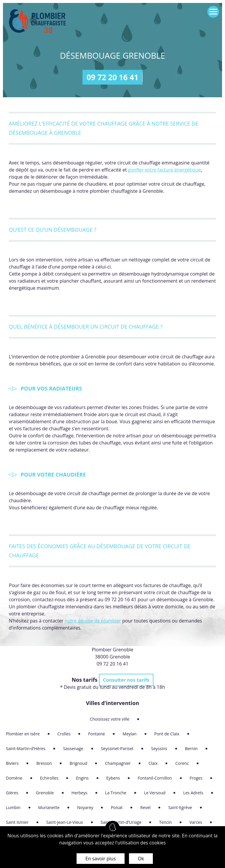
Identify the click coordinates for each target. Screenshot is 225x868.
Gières (12, 793)
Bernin (191, 748)
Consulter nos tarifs (126, 680)
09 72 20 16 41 (113, 77)
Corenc (182, 763)
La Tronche (116, 793)
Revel (145, 807)
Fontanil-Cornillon (155, 778)
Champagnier (118, 763)
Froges (196, 778)
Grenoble (45, 793)
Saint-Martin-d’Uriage (121, 822)
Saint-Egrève (180, 807)
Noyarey (85, 807)
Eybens (113, 778)
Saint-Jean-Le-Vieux (65, 822)
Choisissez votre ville (110, 719)
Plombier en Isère (23, 734)
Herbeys (80, 793)
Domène (14, 778)
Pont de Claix (167, 734)
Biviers (12, 763)
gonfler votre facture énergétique (165, 170)
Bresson (44, 763)
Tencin (165, 822)
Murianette (49, 807)
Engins (82, 778)
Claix (153, 763)
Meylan (129, 734)
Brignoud (78, 763)
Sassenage (73, 748)
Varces (196, 822)
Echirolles (49, 778)
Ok (141, 859)
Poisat (117, 807)
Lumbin (13, 807)
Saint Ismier (17, 822)
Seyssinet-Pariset (117, 748)
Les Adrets (193, 793)
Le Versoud (155, 793)
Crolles (64, 734)
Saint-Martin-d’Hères (26, 748)
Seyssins (159, 748)
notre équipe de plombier (93, 621)
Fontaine (96, 734)
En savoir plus (101, 859)
